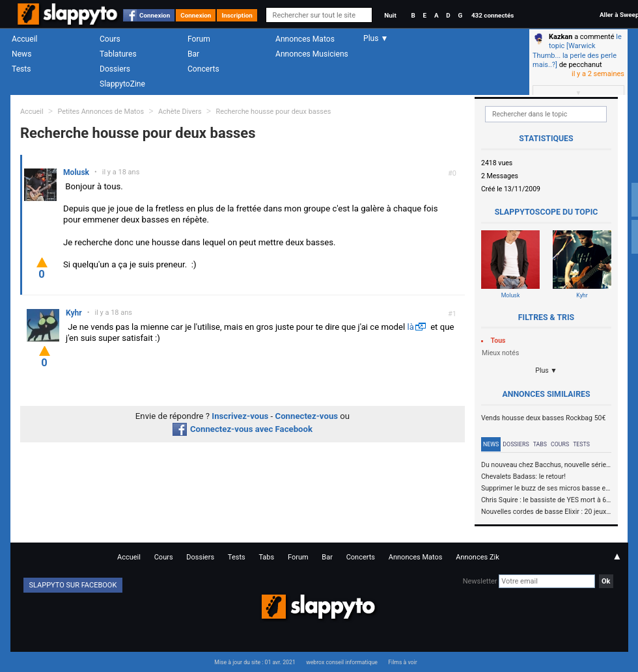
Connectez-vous (307, 416)
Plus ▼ (546, 370)
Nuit (390, 15)
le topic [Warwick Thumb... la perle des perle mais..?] (577, 51)
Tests (21, 69)
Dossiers (115, 69)
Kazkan (561, 37)
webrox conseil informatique (342, 662)
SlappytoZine (122, 84)
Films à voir (402, 662)
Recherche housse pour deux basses (273, 112)
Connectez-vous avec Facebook (243, 429)
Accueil (25, 39)
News (21, 54)
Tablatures (118, 54)
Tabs (540, 444)
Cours (110, 39)
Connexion (155, 15)
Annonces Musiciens (312, 54)
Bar (193, 54)
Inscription (237, 15)
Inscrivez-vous (240, 416)
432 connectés (492, 15)
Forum (199, 39)
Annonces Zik (478, 557)
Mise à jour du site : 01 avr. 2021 (255, 662)
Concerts (203, 69)
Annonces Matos (305, 39)
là (410, 327)
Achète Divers (180, 112)
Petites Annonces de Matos (101, 112)
